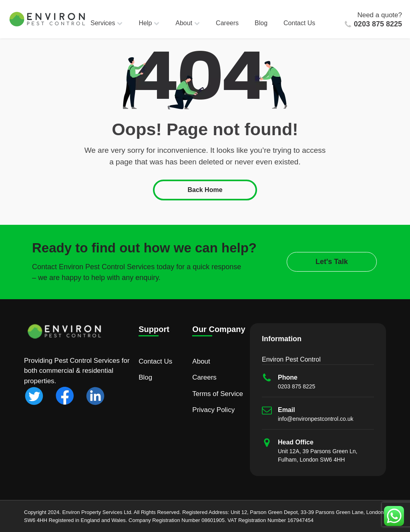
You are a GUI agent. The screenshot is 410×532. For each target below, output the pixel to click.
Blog (261, 23)
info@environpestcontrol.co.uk (316, 419)
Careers (227, 23)
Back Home (205, 190)
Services (107, 23)
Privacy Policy (213, 410)
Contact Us (299, 23)
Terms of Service (218, 394)
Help (149, 23)
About (188, 23)
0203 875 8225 (378, 24)
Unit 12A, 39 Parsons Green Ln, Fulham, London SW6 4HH (318, 455)
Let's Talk (332, 262)
